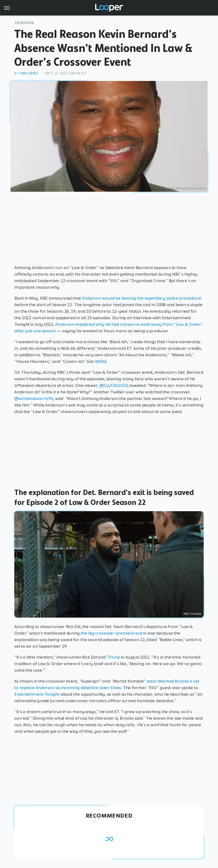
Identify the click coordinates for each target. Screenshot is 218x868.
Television (24, 23)
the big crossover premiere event (113, 633)
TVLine (113, 657)
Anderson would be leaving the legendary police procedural (142, 298)
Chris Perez (29, 73)
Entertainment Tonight (37, 694)
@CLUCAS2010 (113, 385)
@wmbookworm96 (34, 398)
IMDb (100, 361)
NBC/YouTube (192, 614)
